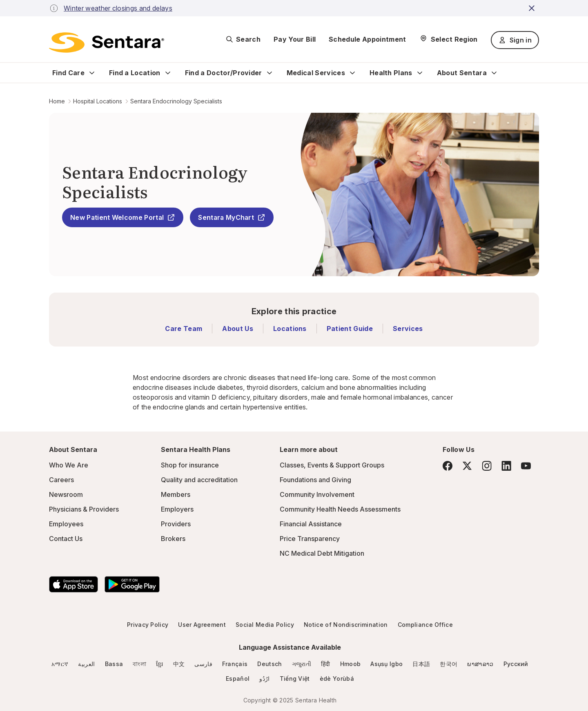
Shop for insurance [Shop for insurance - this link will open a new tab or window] (190, 465)
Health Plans (391, 73)
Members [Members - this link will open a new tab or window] (176, 494)
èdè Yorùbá (337, 679)
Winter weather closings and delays (118, 8)
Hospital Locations (98, 101)
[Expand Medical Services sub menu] (352, 73)
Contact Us (66, 539)
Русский (516, 664)
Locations (290, 329)
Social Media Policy (265, 625)
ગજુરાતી (302, 664)
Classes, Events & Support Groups (332, 465)
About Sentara (462, 73)
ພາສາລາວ (480, 664)
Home (57, 101)
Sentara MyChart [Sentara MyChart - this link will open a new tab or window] (232, 217)
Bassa (114, 664)
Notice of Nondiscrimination (346, 625)
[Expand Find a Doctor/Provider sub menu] (269, 73)
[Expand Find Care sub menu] (92, 73)
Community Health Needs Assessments (340, 509)
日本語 (421, 664)
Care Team (184, 329)
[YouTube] (526, 466)
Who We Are (69, 465)
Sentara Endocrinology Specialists (176, 101)
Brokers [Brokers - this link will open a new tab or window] (173, 539)
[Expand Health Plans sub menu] (420, 73)
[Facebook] (448, 466)
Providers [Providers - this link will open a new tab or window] (176, 524)
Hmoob (351, 664)
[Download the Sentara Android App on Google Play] (132, 584)
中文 (179, 664)
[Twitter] (467, 466)
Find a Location (135, 73)
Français (235, 664)
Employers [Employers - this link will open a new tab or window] (177, 509)
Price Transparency (310, 539)
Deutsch (269, 664)
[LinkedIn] (506, 466)
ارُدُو (264, 679)
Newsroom (66, 494)
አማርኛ (60, 664)
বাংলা (139, 664)
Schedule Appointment (367, 39)
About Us (238, 329)
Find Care (68, 73)
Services (408, 329)
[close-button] (533, 8)
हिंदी (326, 664)
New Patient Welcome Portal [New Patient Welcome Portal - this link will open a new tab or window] (123, 217)
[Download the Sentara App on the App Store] (73, 584)
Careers (61, 480)
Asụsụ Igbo (386, 664)
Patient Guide (350, 329)
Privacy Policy (148, 625)
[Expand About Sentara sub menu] (494, 73)
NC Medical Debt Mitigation (322, 553)
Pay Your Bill (295, 39)
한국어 (449, 664)
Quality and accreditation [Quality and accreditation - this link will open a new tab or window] (199, 480)
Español (238, 679)
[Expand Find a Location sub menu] (168, 73)
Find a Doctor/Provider (224, 73)
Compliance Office (425, 625)
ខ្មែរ (160, 664)
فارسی (203, 664)
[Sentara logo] (107, 42)
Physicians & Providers (84, 509)
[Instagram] (487, 466)
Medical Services (316, 73)
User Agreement (202, 625)
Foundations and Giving (315, 480)
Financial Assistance (311, 524)
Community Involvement (317, 494)
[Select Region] (449, 39)
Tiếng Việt (295, 679)
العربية (86, 664)
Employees (66, 524)
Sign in (515, 40)
